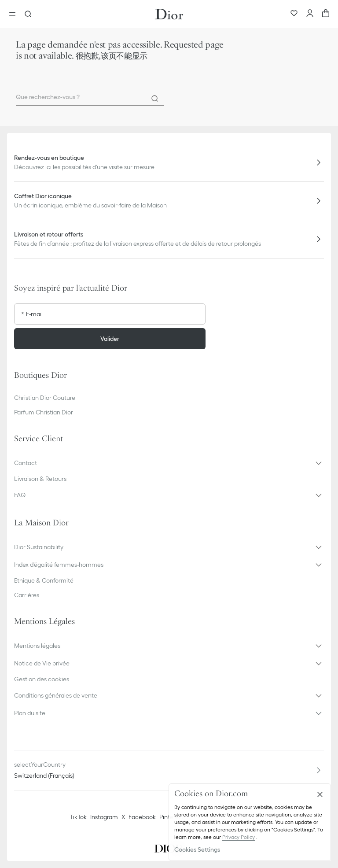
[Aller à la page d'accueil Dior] (169, 14)
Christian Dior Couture (45, 398)
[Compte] (310, 14)
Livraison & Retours (40, 479)
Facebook (142, 817)
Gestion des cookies (42, 679)
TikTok (78, 817)
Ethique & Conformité (44, 580)
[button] (169, 463)
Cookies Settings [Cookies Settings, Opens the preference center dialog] (197, 850)
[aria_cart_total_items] (326, 14)
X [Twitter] (123, 817)
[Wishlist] (294, 14)
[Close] (320, 794)
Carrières (27, 595)
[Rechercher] (155, 99)
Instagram (104, 817)
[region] (250, 822)
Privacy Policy (239, 837)
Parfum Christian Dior (44, 412)
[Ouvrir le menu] (15, 14)
